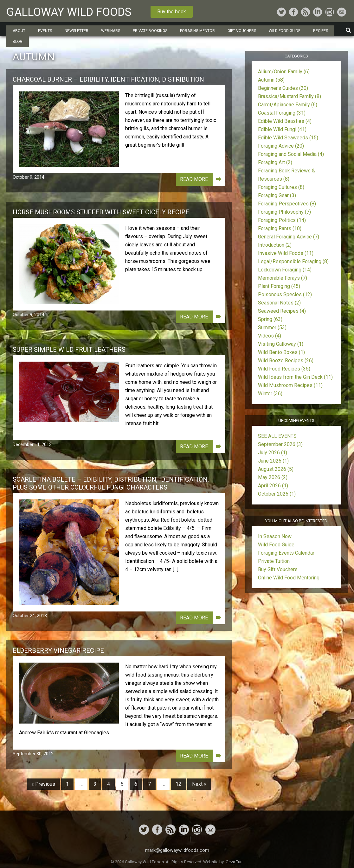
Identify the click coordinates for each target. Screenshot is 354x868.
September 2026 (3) (280, 444)
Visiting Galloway (281, 344)
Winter (270, 394)
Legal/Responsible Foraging (293, 261)
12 (178, 784)
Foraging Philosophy (284, 212)
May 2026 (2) (273, 477)
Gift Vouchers (242, 31)
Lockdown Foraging (285, 270)
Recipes (321, 31)
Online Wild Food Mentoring (289, 578)
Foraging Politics (282, 220)
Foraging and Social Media (291, 154)
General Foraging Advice (289, 237)
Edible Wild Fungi (282, 129)
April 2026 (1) (273, 486)
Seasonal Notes (279, 303)
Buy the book (172, 12)
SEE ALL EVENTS (277, 436)
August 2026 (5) (276, 469)
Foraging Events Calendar (286, 553)
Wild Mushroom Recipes (290, 385)
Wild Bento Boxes (281, 352)
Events (45, 31)
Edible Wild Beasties (285, 121)
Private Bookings (150, 31)
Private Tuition (274, 561)
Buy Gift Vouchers (278, 569)
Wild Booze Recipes (286, 361)
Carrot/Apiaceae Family (288, 105)
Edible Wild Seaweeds (288, 138)
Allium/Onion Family (284, 72)
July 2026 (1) (273, 453)
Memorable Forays (283, 278)
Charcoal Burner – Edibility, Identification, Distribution (108, 79)
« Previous (43, 784)
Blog (18, 42)
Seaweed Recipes (282, 311)
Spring (270, 319)
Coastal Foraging (282, 113)
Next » (199, 784)
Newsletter (77, 31)
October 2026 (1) (277, 494)
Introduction (275, 245)
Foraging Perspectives (287, 204)
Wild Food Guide (285, 31)
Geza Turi (234, 862)
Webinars (111, 31)
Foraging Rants (280, 228)
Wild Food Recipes (284, 369)
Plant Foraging (279, 286)
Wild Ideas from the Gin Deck (295, 377)
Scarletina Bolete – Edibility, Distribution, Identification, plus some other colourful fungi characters (111, 483)
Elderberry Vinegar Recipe (58, 651)
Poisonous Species (285, 294)
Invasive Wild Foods (286, 253)
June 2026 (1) (273, 461)
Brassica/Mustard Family (290, 96)
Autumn (271, 80)
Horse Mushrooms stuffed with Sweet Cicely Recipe (101, 212)
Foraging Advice (281, 146)
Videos (270, 336)
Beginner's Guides (283, 88)
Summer (272, 327)
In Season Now (275, 536)
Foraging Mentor (197, 31)
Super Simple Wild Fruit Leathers (69, 350)
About (19, 31)
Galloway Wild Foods (69, 12)
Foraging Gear (277, 195)
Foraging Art (275, 162)
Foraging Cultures (281, 187)
